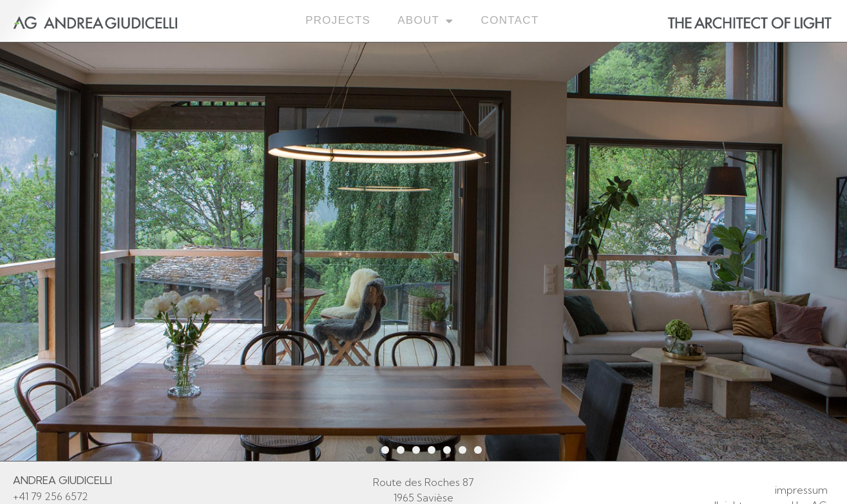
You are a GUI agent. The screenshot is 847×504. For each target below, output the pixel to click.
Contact (510, 20)
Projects (338, 20)
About (425, 21)
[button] (370, 450)
